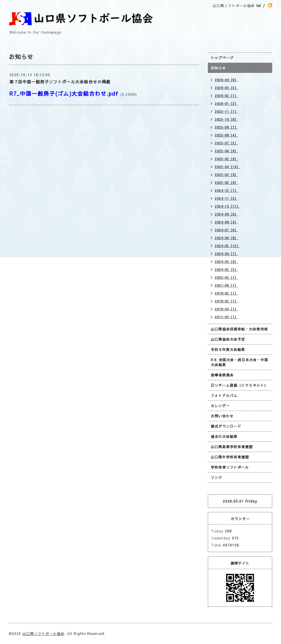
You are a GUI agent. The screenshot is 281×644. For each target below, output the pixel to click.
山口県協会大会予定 (228, 339)
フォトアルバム (224, 395)
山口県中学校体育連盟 (230, 457)
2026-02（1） (226, 96)
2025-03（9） (226, 175)
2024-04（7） (226, 254)
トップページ (222, 58)
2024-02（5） (226, 269)
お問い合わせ (222, 416)
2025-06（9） (226, 151)
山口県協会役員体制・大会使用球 (239, 329)
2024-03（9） (226, 262)
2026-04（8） (226, 80)
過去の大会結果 (224, 436)
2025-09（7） (226, 127)
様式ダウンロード (226, 426)
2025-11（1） (226, 111)
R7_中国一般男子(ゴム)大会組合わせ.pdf (64, 93)
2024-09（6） (226, 214)
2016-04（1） (226, 309)
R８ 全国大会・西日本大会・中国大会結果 (239, 362)
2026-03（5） (226, 88)
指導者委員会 (222, 375)
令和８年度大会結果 (228, 350)
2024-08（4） (226, 222)
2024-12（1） (226, 190)
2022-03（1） (226, 277)
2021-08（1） (226, 285)
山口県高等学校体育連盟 (232, 447)
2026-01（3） (226, 103)
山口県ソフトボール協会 (43, 633)
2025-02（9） (226, 183)
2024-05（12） (227, 246)
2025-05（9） (226, 159)
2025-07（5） (226, 143)
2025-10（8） (226, 119)
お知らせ (218, 68)
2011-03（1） (226, 317)
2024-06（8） (226, 238)
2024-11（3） (226, 198)
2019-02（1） (226, 293)
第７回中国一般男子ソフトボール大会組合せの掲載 (60, 82)
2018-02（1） (226, 301)
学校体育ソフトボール (230, 467)
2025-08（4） (226, 135)
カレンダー (220, 406)
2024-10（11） (227, 206)
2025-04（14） (227, 167)
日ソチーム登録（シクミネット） (239, 385)
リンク (216, 477)
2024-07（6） (226, 230)
